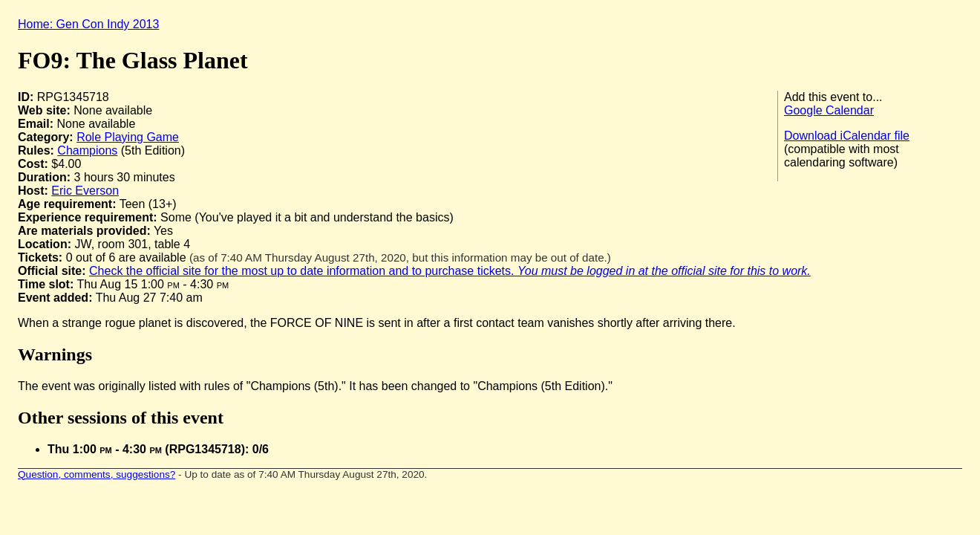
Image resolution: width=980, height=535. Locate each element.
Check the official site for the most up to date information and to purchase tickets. (450, 271)
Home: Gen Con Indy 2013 (88, 24)
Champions (87, 150)
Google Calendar (829, 110)
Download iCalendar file (847, 136)
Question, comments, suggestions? (97, 474)
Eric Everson (85, 191)
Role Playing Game (128, 137)
